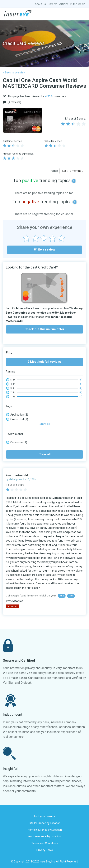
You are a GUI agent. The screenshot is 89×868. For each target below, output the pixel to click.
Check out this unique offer (44, 329)
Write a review (44, 249)
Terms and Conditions (45, 843)
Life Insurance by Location (45, 823)
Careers (53, 4)
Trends (54, 171)
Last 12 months (73, 171)
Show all (45, 424)
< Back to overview (14, 72)
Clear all (44, 454)
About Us (40, 4)
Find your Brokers (45, 816)
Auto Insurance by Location (45, 836)
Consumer (17, 442)
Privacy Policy (45, 850)
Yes (62, 596)
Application (17, 415)
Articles (64, 4)
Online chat (17, 419)
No (71, 596)
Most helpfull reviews (45, 362)
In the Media (78, 4)
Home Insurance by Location (45, 830)
